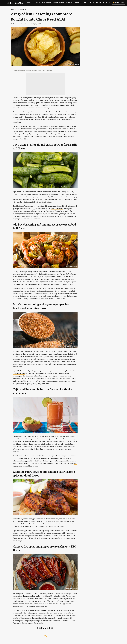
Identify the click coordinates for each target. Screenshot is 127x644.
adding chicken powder (46, 618)
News (38, 3)
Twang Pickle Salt (67, 192)
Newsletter (118, 3)
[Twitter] (94, 3)
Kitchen (70, 3)
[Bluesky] (103, 3)
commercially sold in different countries (52, 105)
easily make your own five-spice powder (46, 610)
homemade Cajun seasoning (61, 364)
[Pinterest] (100, 3)
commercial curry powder (42, 521)
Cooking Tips (21, 10)
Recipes (30, 3)
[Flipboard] (97, 3)
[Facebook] (91, 3)
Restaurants (59, 3)
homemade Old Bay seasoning (27, 284)
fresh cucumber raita (44, 538)
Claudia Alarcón (18, 24)
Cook (77, 3)
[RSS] (110, 3)
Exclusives (47, 3)
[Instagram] (106, 3)
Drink (84, 3)
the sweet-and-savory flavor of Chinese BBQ (38, 596)
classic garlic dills (57, 209)
